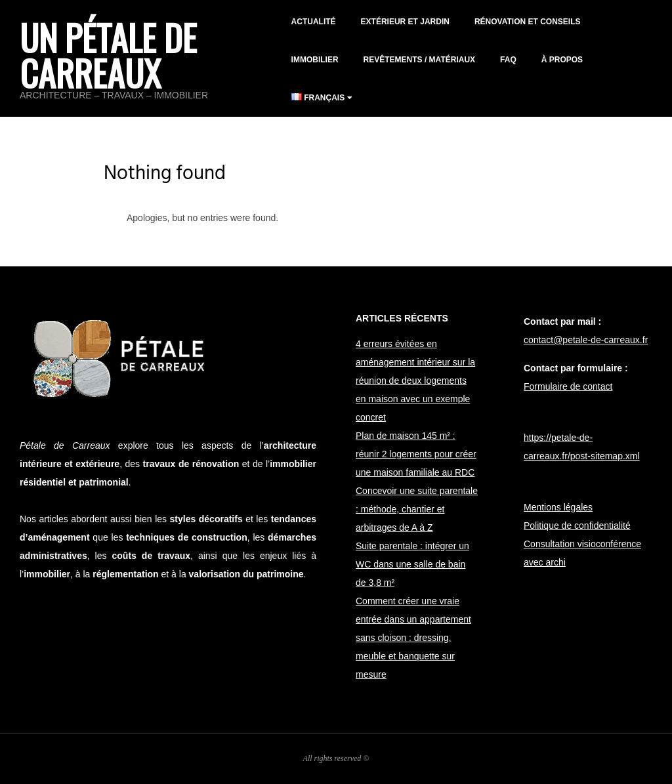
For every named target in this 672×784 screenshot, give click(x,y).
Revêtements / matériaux (419, 60)
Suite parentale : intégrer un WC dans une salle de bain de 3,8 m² (412, 564)
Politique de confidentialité (577, 526)
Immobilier (315, 60)
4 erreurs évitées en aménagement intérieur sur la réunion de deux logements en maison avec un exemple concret (415, 381)
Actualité (314, 22)
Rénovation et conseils (528, 22)
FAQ (508, 60)
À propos (562, 60)
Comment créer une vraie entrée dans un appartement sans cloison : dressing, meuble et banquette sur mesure (413, 638)
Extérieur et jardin (405, 22)
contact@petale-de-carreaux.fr (586, 340)
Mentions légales (558, 507)
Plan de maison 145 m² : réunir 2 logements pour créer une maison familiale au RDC (416, 454)
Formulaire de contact (568, 386)
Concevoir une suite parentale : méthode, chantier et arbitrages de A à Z (417, 509)
